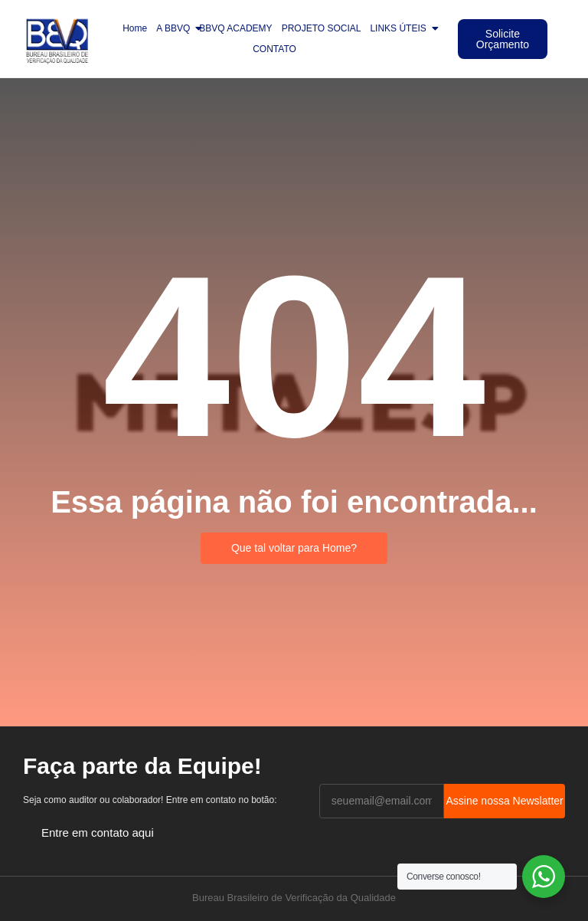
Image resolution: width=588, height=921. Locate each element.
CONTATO (274, 49)
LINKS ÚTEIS (400, 28)
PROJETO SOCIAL (322, 28)
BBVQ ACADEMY (235, 28)
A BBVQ (175, 28)
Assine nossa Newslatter (504, 801)
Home (135, 28)
